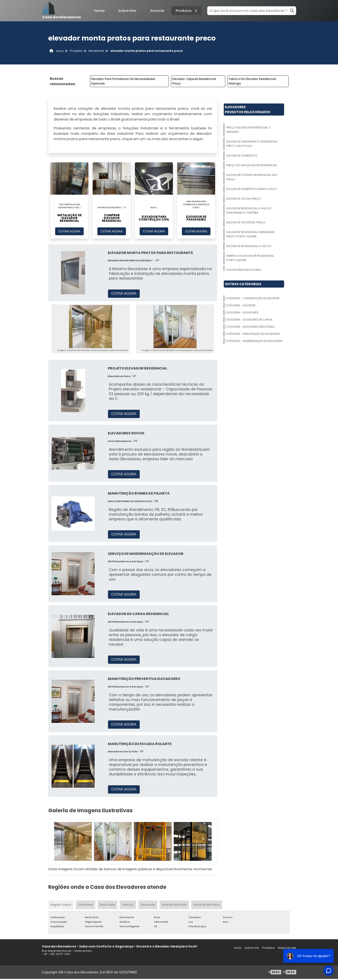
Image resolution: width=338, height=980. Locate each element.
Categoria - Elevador (240, 305)
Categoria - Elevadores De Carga (249, 320)
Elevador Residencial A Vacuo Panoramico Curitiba (249, 211)
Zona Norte (85, 906)
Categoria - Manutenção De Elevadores (253, 334)
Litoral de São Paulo (207, 906)
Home (99, 11)
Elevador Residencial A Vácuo (249, 246)
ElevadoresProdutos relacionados (248, 110)
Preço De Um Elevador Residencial (252, 165)
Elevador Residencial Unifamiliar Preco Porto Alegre (250, 234)
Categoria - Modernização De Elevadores (254, 341)
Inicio (238, 949)
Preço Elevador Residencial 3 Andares (248, 130)
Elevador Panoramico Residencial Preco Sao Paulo (252, 144)
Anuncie (157, 11)
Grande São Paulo (174, 906)
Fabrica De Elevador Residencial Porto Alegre (250, 258)
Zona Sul (128, 906)
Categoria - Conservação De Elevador (252, 298)
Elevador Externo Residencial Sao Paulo (252, 177)
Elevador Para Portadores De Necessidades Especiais (123, 81)
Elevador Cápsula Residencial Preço (194, 81)
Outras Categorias (243, 284)
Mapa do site (287, 949)
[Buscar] (292, 11)
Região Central (61, 906)
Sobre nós (252, 949)
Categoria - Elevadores (242, 312)
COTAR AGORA (69, 232)
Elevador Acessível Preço (246, 222)
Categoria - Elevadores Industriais (250, 327)
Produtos (187, 11)
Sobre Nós (127, 11)
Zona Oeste (107, 906)
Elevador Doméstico (242, 156)
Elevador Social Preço (244, 199)
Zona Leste (148, 906)
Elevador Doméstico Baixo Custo (252, 189)
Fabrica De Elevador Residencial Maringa (252, 81)
